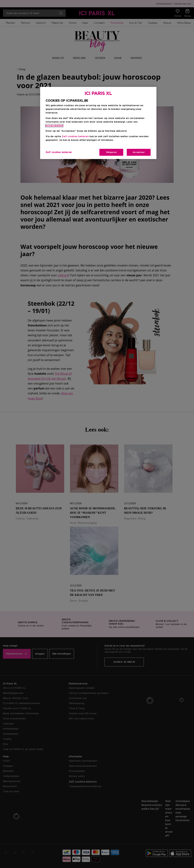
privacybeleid (54, 126)
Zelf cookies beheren (75, 137)
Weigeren (111, 152)
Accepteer (139, 152)
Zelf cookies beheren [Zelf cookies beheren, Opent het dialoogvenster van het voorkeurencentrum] (59, 152)
